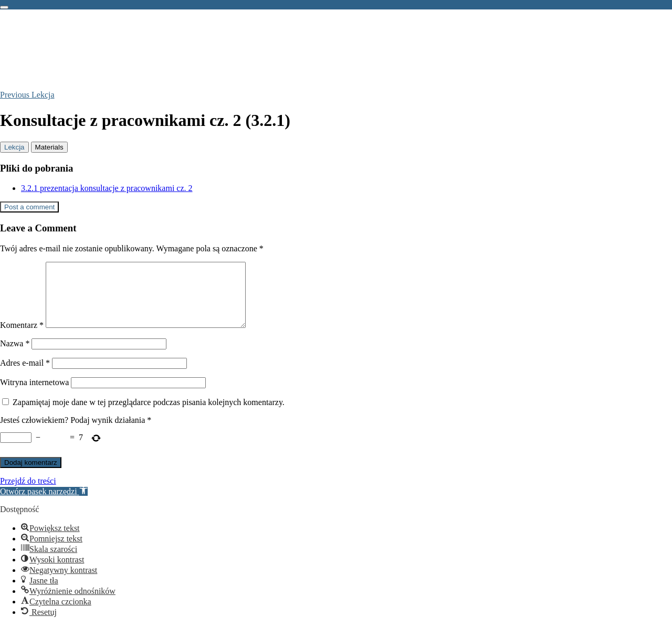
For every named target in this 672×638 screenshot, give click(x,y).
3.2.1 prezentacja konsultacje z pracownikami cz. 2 (107, 188)
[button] (44, 504)
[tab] (14, 147)
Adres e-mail (25, 375)
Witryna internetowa (34, 395)
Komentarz (22, 338)
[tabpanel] (336, 178)
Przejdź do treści (28, 493)
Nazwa (15, 356)
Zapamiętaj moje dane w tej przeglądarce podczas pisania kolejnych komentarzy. (149, 415)
